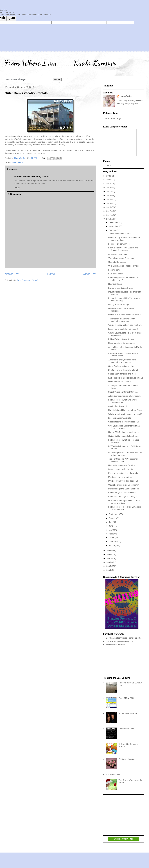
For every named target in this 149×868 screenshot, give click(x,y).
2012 (109, 211)
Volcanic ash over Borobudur (121, 258)
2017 (109, 191)
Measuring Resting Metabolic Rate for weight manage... (125, 454)
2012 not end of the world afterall (123, 370)
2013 (109, 207)
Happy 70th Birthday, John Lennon (124, 432)
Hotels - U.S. (18, 162)
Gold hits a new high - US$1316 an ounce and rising (124, 502)
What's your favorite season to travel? (125, 414)
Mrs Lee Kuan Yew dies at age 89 (123, 481)
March (112, 538)
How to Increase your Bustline (122, 465)
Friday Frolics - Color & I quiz (121, 339)
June (111, 526)
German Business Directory (28, 177)
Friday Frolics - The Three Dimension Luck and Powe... (125, 508)
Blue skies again (116, 274)
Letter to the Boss (126, 729)
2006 (109, 562)
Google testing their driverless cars (124, 422)
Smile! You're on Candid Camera (123, 392)
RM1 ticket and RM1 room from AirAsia (126, 410)
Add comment (15, 194)
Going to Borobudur (117, 262)
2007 (109, 558)
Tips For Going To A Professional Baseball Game (123, 460)
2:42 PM (46, 177)
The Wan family (113, 774)
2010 (109, 219)
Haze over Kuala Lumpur (119, 382)
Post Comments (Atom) (28, 280)
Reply (17, 187)
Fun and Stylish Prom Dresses (122, 493)
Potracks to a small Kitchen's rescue (124, 315)
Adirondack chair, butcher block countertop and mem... (122, 361)
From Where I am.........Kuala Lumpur (60, 63)
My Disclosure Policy (115, 645)
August (112, 518)
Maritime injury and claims (120, 477)
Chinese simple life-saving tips (120, 641)
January (113, 546)
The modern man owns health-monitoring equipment (122, 320)
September (114, 514)
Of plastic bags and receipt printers (124, 266)
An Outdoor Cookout (117, 406)
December (114, 222)
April (111, 534)
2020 (109, 180)
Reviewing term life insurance (121, 343)
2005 (109, 566)
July (111, 522)
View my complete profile (128, 104)
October (113, 230)
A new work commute (118, 254)
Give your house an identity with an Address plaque (124, 427)
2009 (109, 550)
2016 (109, 195)
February (113, 542)
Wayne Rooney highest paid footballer (125, 325)
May (111, 530)
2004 (109, 570)
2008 (109, 554)
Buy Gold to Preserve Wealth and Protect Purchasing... (123, 249)
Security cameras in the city (121, 469)
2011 (109, 215)
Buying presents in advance (121, 288)
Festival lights (114, 270)
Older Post (90, 274)
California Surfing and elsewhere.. (123, 436)
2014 (109, 203)
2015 (109, 199)
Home (51, 274)
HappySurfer (126, 96)
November (114, 226)
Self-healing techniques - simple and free (124, 638)
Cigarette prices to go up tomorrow (124, 485)
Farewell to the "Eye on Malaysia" (123, 497)
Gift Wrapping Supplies (129, 759)
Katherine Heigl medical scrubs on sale (126, 378)
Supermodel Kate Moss (129, 713)
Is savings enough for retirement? (123, 329)
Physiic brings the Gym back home (124, 489)
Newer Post (12, 274)
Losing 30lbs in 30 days (119, 305)
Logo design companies (119, 244)
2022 (109, 176)
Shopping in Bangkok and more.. (123, 374)
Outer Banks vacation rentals (26, 93)
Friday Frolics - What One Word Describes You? (122, 401)
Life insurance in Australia (120, 418)
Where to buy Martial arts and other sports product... (124, 239)
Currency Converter (123, 839)
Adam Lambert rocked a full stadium (124, 396)
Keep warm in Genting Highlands (123, 473)
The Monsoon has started (120, 234)
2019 (109, 184)
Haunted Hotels (115, 284)
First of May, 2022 (126, 698)
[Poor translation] (11, 18)
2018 (109, 188)
